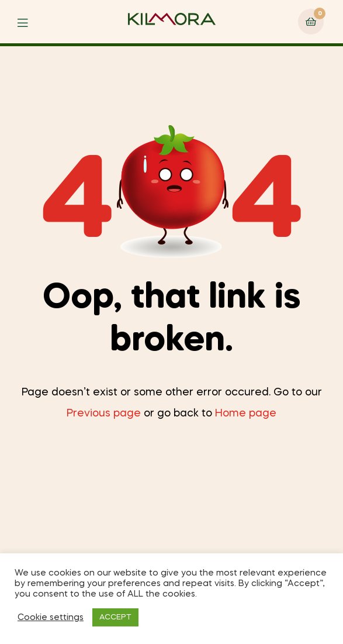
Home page (246, 414)
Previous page (104, 414)
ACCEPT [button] (115, 617)
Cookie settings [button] (51, 618)
